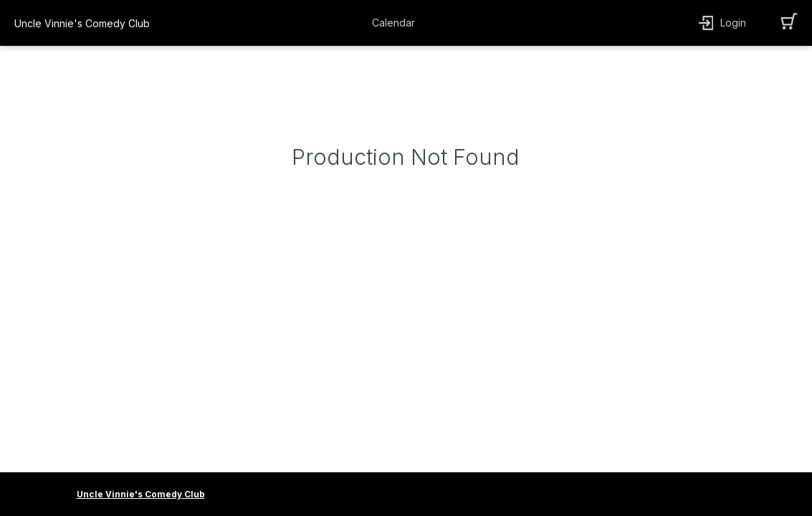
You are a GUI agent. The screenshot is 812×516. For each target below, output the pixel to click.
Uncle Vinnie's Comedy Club (141, 494)
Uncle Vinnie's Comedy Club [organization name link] (82, 23)
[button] (397, 23)
